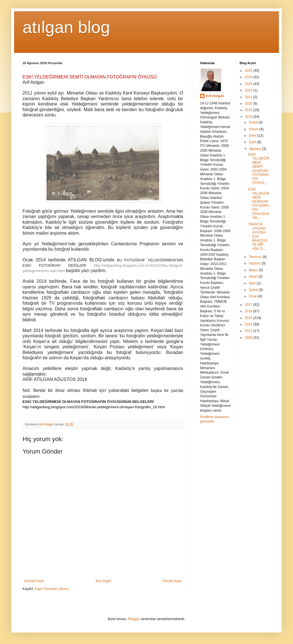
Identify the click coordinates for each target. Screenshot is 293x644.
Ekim (253, 136)
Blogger (134, 619)
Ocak (253, 296)
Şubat (254, 290)
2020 (249, 104)
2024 (249, 77)
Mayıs (254, 270)
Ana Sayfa (103, 581)
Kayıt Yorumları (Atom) (52, 589)
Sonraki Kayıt (34, 581)
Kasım (254, 129)
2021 (249, 97)
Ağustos (255, 149)
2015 (249, 318)
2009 (249, 338)
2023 (249, 84)
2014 (249, 324)
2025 (249, 71)
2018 (249, 117)
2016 (249, 311)
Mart (253, 283)
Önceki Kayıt (172, 581)
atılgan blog (66, 27)
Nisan (254, 277)
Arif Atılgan (215, 96)
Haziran (255, 263)
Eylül (253, 142)
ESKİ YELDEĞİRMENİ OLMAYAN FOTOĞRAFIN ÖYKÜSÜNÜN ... (259, 204)
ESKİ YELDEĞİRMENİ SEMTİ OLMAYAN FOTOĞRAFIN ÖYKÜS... (259, 169)
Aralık (254, 122)
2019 (249, 110)
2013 (249, 331)
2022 (249, 90)
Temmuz (256, 257)
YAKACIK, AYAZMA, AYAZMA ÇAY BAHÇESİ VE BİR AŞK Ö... (258, 236)
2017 (249, 305)
